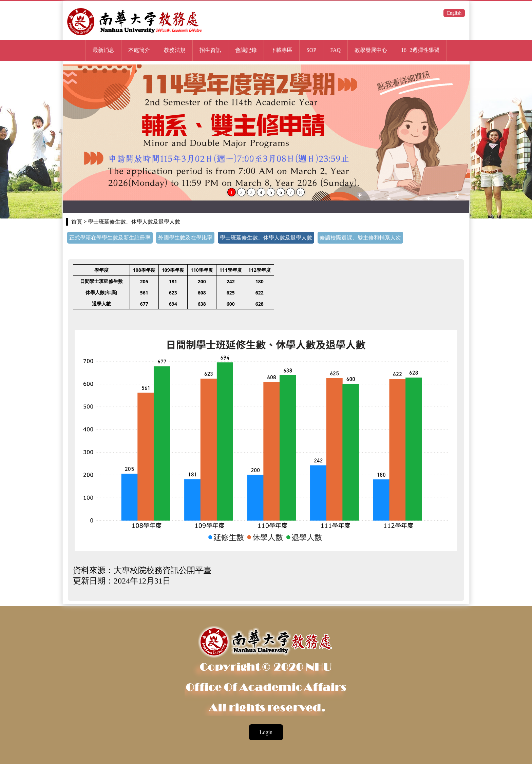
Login (266, 732)
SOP (311, 50)
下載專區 (282, 50)
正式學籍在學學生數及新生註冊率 (110, 238)
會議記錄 (246, 50)
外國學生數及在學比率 (185, 238)
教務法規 (175, 50)
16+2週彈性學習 (420, 50)
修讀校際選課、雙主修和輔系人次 (360, 238)
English (454, 13)
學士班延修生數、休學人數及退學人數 (266, 238)
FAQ (335, 50)
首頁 (77, 222)
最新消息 (103, 50)
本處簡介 (139, 50)
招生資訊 (210, 50)
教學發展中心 (371, 50)
